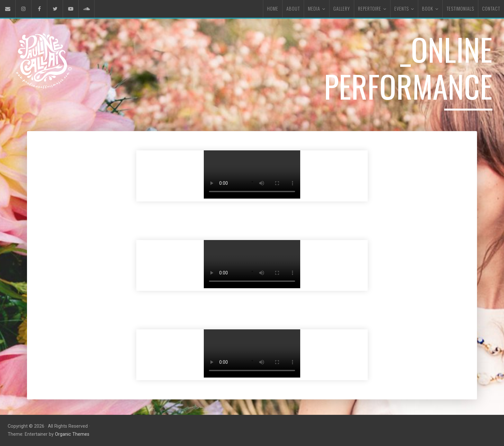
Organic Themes (72, 434)
